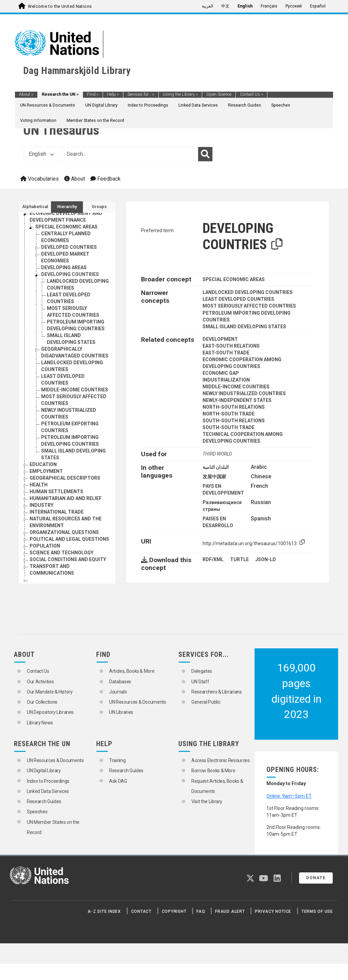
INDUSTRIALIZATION (226, 380)
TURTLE (239, 559)
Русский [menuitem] (294, 6)
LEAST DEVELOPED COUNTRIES (238, 299)
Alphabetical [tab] (35, 207)
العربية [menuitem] (207, 6)
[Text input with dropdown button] (130, 154)
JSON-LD (266, 559)
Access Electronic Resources (221, 760)
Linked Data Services (198, 105)
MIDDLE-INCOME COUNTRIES (236, 387)
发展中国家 (214, 477)
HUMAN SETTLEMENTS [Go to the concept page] (56, 492)
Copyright (174, 911)
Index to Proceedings (148, 105)
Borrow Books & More (213, 771)
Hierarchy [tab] (67, 207)
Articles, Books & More (132, 671)
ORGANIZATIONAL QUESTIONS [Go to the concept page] (64, 532)
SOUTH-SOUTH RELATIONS (234, 421)
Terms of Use (317, 911)
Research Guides (245, 105)
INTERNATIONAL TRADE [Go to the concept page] (57, 512)
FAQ (201, 911)
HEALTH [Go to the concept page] (39, 485)
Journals (118, 692)
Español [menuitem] (318, 6)
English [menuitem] (245, 6)
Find (93, 94)
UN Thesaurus (61, 130)
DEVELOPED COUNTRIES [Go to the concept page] (69, 247)
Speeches (281, 105)
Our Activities (40, 682)
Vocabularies (40, 179)
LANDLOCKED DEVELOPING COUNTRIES (248, 292)
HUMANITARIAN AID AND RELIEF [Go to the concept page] (66, 498)
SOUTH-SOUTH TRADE (229, 427)
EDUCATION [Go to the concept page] (43, 464)
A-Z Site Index (104, 911)
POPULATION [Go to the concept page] (45, 546)
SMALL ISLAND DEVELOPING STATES (244, 327)
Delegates (202, 671)
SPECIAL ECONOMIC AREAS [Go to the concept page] (66, 227)
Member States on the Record (95, 121)
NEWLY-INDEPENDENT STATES (237, 400)
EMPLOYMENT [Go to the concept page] (46, 471)
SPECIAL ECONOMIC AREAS (234, 279)
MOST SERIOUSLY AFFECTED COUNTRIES (249, 306)
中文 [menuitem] (225, 6)
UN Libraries (121, 712)
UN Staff (200, 682)
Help (113, 94)
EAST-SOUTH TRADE (226, 353)
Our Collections (42, 702)
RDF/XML (213, 559)
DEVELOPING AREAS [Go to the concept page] (64, 267)
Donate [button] (316, 878)
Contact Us (251, 94)
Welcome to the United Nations (60, 6)
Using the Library (180, 94)
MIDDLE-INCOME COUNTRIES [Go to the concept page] (75, 390)
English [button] (41, 154)
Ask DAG (118, 781)
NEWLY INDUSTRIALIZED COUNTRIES (244, 393)
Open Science (219, 94)
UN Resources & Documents (48, 105)
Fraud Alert (230, 911)
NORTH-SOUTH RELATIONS (234, 407)
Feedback (106, 179)
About (26, 94)
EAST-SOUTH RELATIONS (231, 346)
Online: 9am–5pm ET (289, 796)
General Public (206, 702)
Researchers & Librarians (217, 692)
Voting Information (38, 121)
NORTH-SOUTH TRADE (229, 414)
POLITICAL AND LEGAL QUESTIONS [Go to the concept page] (69, 539)
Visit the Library (207, 801)
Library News (40, 723)
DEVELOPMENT (220, 339)
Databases (120, 682)
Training (117, 760)
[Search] (205, 154)
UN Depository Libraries (50, 712)
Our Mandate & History (50, 692)
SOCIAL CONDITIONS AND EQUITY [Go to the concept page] (68, 559)
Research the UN (60, 94)
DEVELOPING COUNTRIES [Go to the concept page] (70, 274)
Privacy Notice (273, 911)
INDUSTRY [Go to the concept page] (41, 505)
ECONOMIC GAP (221, 373)
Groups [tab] (99, 207)
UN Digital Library (101, 105)
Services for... (141, 94)
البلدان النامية (216, 467)
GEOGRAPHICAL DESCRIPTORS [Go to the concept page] (65, 478)
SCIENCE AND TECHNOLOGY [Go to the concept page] (62, 553)
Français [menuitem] (269, 6)
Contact (141, 911)
